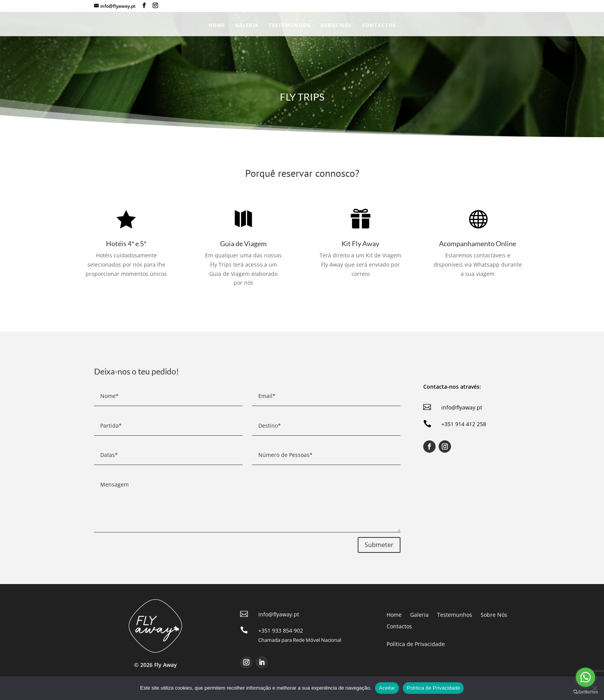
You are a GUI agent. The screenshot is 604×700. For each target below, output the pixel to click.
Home (217, 25)
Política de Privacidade (433, 688)
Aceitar (387, 688)
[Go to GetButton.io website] (585, 692)
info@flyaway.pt (462, 407)
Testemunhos (289, 25)
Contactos (379, 25)
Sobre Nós (336, 25)
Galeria (247, 25)
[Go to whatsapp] (585, 677)
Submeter (379, 545)
